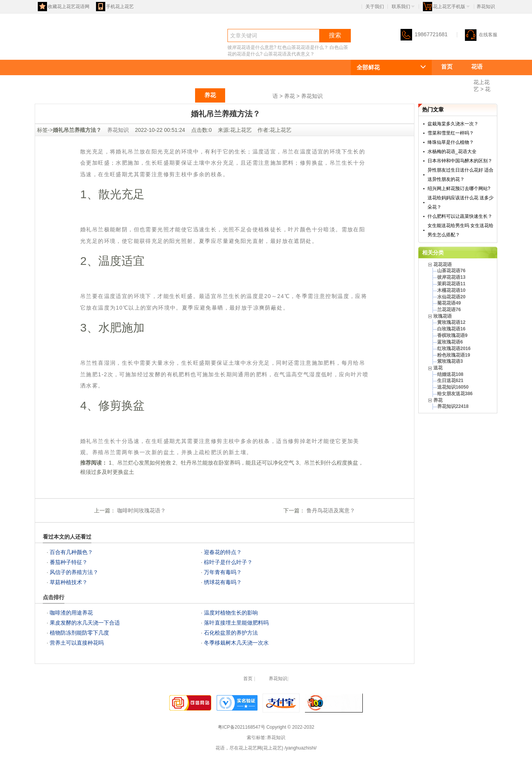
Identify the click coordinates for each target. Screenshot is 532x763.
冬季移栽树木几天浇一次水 (236, 643)
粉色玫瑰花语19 (454, 355)
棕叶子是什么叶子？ (228, 562)
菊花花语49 (449, 303)
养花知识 (312, 96)
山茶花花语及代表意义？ (289, 54)
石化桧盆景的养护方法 (231, 633)
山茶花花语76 (451, 271)
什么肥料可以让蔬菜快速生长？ (460, 216)
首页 (447, 67)
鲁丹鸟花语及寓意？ (330, 510)
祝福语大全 (249, 95)
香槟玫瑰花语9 (452, 335)
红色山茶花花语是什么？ (303, 47)
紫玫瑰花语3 (450, 361)
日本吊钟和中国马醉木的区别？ (460, 161)
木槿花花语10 (451, 290)
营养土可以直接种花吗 (77, 643)
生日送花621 (450, 381)
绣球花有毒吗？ (223, 582)
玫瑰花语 (144, 95)
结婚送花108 (450, 374)
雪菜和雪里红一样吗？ (451, 133)
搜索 (335, 35)
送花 (180, 95)
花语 (49, 49)
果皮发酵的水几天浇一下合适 (85, 623)
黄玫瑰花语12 (451, 322)
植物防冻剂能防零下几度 (79, 633)
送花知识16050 (453, 387)
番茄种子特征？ (69, 562)
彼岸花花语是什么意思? (252, 47)
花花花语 (453, 81)
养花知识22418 (453, 406)
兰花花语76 (449, 310)
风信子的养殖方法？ (74, 572)
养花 (210, 95)
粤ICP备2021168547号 (242, 727)
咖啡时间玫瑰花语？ (141, 510)
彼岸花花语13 (451, 277)
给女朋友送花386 (455, 394)
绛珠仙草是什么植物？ (451, 142)
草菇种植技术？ (69, 582)
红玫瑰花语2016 (454, 349)
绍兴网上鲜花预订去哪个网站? (459, 189)
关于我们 (375, 7)
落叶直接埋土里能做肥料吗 (236, 623)
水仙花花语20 (451, 297)
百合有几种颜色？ (71, 552)
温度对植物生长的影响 (231, 613)
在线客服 (481, 35)
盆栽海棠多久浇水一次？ (453, 124)
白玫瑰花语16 (451, 329)
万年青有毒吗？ (223, 572)
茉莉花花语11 (451, 284)
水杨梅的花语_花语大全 (452, 152)
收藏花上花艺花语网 (64, 7)
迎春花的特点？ (223, 552)
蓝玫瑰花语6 (450, 342)
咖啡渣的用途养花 (71, 613)
